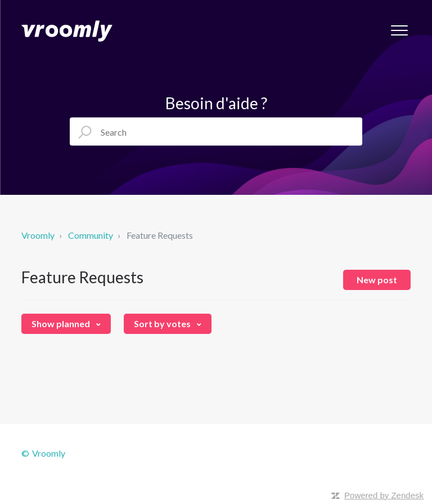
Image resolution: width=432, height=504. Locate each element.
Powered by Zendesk (384, 495)
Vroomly (39, 235)
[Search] (216, 132)
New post (377, 280)
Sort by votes (163, 324)
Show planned (62, 324)
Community (91, 235)
